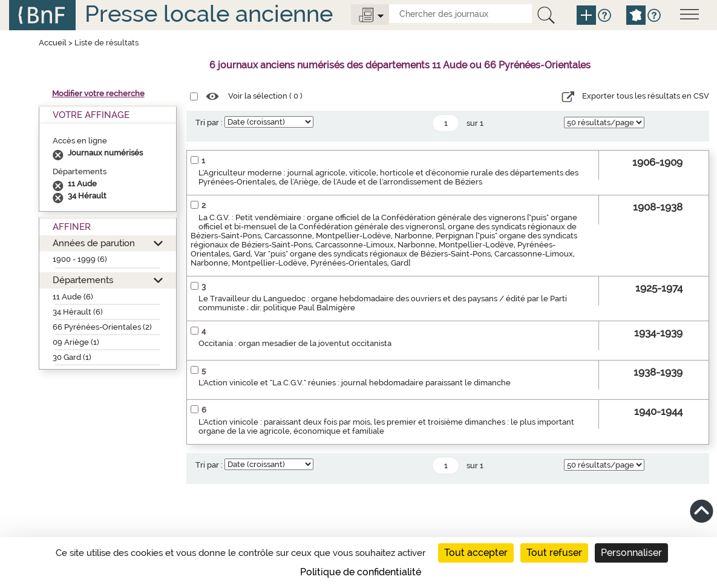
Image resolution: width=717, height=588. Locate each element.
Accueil (53, 43)
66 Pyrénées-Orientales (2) (102, 327)
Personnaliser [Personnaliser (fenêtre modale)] (631, 553)
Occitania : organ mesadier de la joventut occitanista (295, 343)
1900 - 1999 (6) (80, 259)
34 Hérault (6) (78, 312)
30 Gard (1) (72, 357)
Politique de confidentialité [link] (361, 572)
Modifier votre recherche (98, 93)
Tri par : (209, 122)
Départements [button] (83, 280)
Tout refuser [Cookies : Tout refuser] (554, 553)
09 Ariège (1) (76, 342)
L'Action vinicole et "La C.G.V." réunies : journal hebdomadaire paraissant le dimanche (355, 383)
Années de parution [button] (94, 243)
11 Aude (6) (73, 297)
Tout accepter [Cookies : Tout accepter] (476, 553)
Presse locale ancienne (209, 14)
